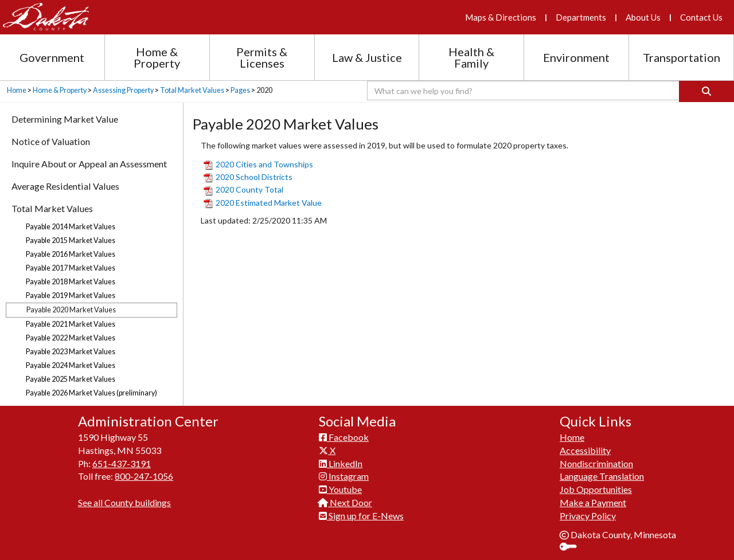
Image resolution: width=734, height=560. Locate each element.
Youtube (340, 489)
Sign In (573, 548)
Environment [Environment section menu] (576, 57)
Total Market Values (192, 90)
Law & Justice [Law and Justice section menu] (367, 57)
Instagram (344, 476)
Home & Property (60, 90)
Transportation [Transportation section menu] (682, 57)
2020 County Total (243, 189)
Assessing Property (123, 90)
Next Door (345, 502)
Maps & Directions (501, 17)
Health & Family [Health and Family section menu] (471, 57)
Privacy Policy (588, 516)
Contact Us (701, 17)
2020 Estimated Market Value (263, 203)
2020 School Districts (248, 177)
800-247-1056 (144, 476)
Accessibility (585, 450)
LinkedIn (341, 463)
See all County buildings (124, 502)
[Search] (706, 91)
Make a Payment (593, 502)
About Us (643, 17)
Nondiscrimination (596, 463)
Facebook (344, 437)
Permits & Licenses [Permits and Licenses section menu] (262, 57)
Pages (240, 90)
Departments (581, 17)
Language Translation (602, 476)
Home (17, 90)
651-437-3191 (122, 463)
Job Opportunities (596, 489)
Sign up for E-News (361, 516)
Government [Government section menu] (52, 57)
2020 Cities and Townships (258, 164)
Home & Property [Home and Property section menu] (157, 57)
